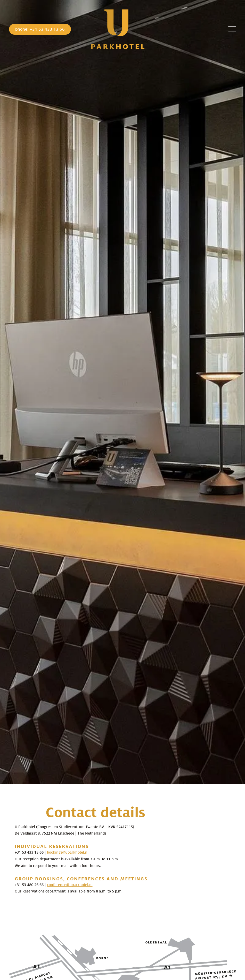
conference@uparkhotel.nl (70, 885)
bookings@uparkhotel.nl (68, 852)
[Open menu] (232, 29)
